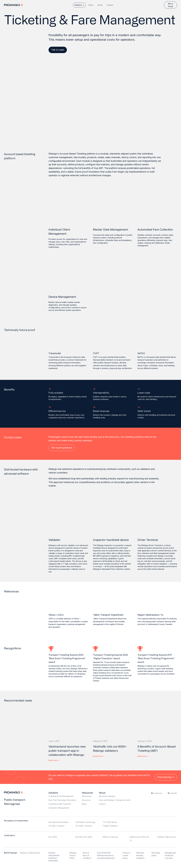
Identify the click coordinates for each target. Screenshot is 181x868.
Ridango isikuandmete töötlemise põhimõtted (54, 857)
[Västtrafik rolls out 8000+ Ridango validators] (113, 719)
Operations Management (59, 808)
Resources (87, 793)
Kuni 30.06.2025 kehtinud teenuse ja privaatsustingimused (106, 855)
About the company (107, 796)
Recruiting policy (156, 854)
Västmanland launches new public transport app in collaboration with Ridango (67, 751)
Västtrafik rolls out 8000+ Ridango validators (110, 749)
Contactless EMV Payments (60, 804)
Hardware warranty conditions (140, 855)
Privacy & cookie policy (126, 855)
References (87, 796)
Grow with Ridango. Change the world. (115, 800)
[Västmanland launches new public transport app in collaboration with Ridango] (68, 719)
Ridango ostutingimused (30, 853)
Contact (110, 5)
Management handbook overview (170, 855)
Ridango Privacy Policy (73, 855)
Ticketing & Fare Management (61, 796)
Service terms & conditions (87, 855)
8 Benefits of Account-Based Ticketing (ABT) (157, 749)
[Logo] (14, 5)
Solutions (78, 5)
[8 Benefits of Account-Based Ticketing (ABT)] (157, 719)
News (91, 5)
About (100, 5)
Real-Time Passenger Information (62, 800)
